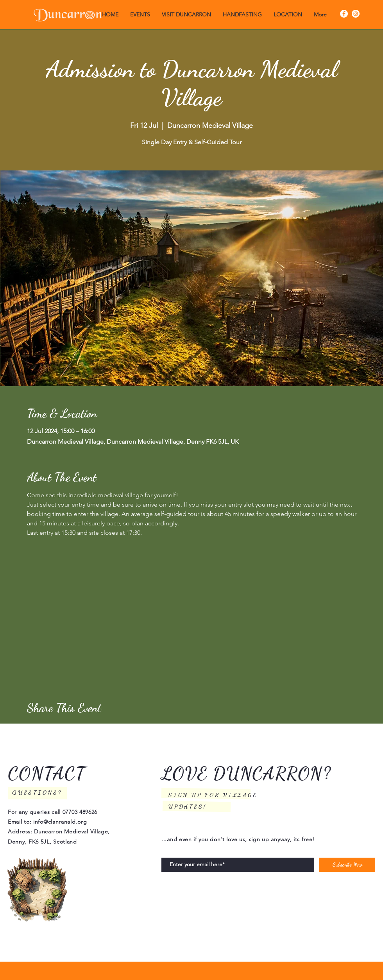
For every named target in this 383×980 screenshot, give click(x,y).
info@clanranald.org (60, 822)
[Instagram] (356, 14)
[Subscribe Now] (347, 865)
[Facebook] (344, 14)
